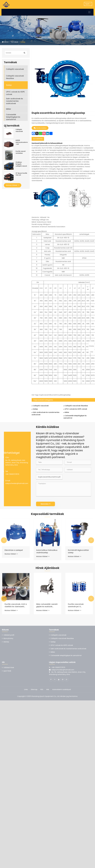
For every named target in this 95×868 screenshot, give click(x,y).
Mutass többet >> (11, 554)
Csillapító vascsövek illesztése (15, 77)
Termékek (14, 42)
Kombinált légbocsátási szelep (78, 551)
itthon (6, 42)
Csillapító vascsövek (15, 69)
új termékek (12, 126)
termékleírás (38, 139)
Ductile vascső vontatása (21, 152)
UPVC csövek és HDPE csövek (15, 93)
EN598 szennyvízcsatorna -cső (22, 142)
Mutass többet (13, 185)
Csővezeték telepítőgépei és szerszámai (13, 117)
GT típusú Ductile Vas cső (21, 174)
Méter (9, 109)
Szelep (23, 42)
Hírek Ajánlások (47, 568)
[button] (4, 540)
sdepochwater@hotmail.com (17, 483)
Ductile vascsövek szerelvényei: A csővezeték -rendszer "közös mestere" (77, 605)
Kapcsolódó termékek (47, 514)
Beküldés (45, 504)
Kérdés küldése (40, 128)
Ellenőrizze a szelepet (14, 550)
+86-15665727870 (12, 474)
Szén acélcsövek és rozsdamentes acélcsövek (14, 101)
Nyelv (87, 4)
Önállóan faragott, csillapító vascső (21, 164)
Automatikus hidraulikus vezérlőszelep (47, 551)
